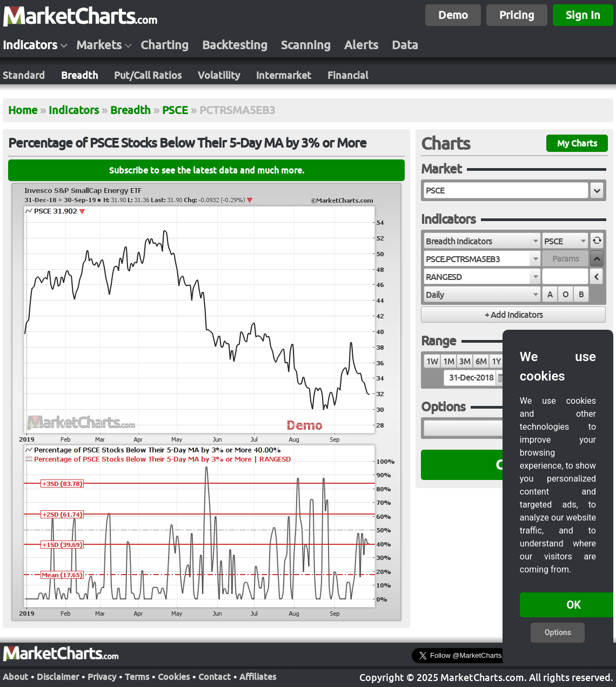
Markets (99, 45)
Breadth (79, 75)
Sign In (583, 15)
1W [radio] (432, 361)
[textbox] (506, 190)
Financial (348, 75)
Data (405, 45)
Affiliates (258, 676)
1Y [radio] (496, 361)
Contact (215, 676)
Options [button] (558, 632)
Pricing (517, 15)
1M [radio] (448, 361)
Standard (24, 75)
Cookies (174, 676)
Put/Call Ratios (148, 75)
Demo (453, 15)
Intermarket (284, 75)
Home (23, 110)
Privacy (102, 676)
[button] (597, 190)
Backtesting (235, 45)
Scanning (306, 45)
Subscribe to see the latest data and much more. (207, 170)
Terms (137, 676)
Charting (165, 45)
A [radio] (550, 294)
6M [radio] (481, 361)
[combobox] (482, 241)
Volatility (219, 75)
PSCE (175, 110)
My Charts (577, 143)
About (15, 676)
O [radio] (565, 294)
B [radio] (581, 294)
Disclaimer (58, 676)
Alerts (361, 45)
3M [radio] (465, 361)
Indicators (30, 45)
